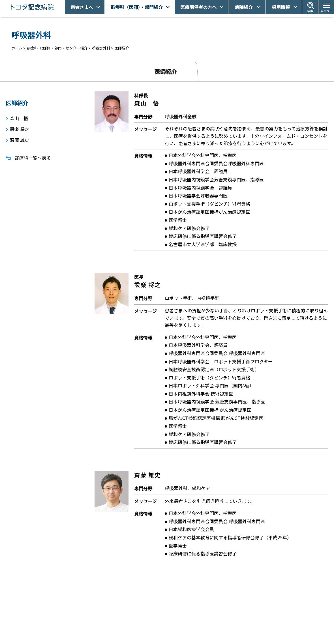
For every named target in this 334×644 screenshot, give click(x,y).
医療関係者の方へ (198, 7)
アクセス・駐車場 (240, 616)
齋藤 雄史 (20, 139)
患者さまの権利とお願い (246, 626)
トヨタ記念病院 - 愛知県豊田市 (64, 7)
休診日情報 (157, 626)
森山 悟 (19, 116)
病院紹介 (244, 7)
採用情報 (281, 7)
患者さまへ (82, 7)
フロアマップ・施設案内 (168, 636)
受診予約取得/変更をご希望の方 (174, 616)
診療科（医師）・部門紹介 (137, 7)
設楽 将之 (20, 127)
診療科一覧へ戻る (33, 157)
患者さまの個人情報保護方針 (250, 636)
